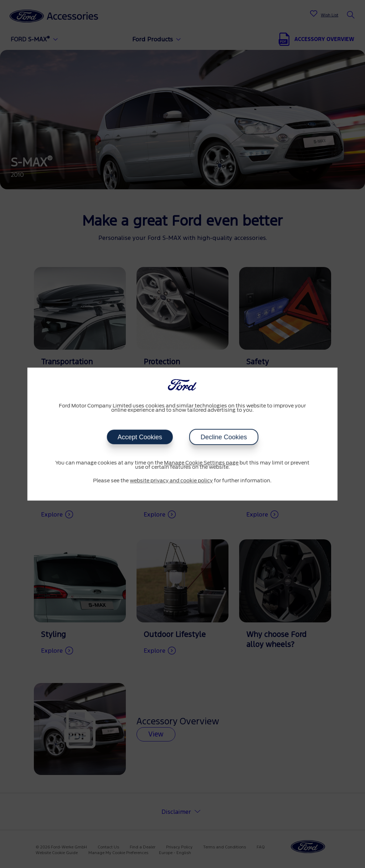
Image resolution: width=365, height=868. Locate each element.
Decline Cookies (223, 437)
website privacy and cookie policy (171, 481)
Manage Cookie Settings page (201, 463)
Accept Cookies (140, 437)
